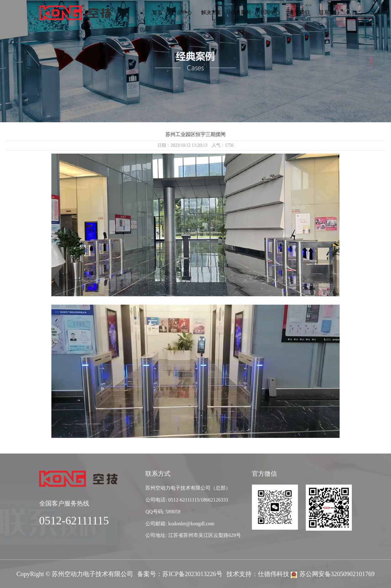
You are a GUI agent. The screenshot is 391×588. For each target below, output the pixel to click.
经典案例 (241, 12)
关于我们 (300, 12)
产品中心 (182, 12)
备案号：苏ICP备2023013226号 (180, 574)
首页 (157, 12)
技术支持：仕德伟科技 (258, 574)
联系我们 (329, 12)
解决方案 (211, 12)
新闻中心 (270, 12)
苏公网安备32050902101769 (337, 574)
